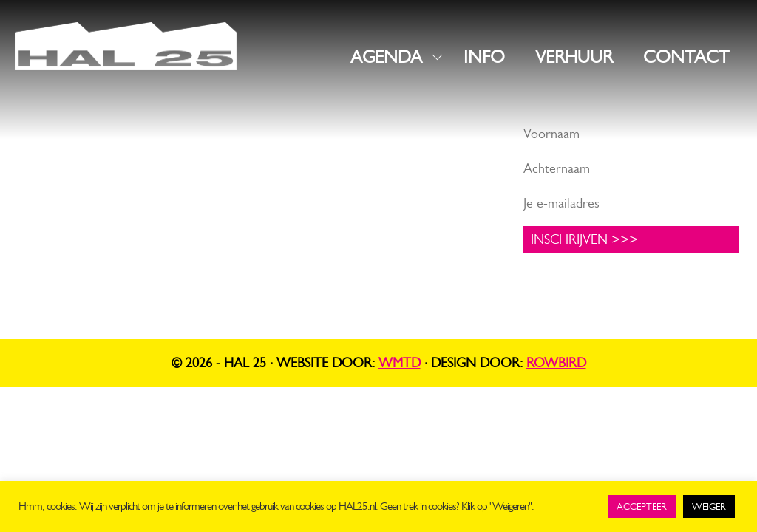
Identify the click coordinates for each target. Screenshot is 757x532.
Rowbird (556, 363)
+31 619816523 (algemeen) (94, 208)
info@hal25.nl (55, 190)
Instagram (305, 156)
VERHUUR (574, 57)
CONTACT (686, 57)
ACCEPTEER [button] (642, 507)
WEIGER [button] (709, 507)
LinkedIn (301, 179)
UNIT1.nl (177, 243)
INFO (484, 57)
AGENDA (386, 57)
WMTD (400, 363)
